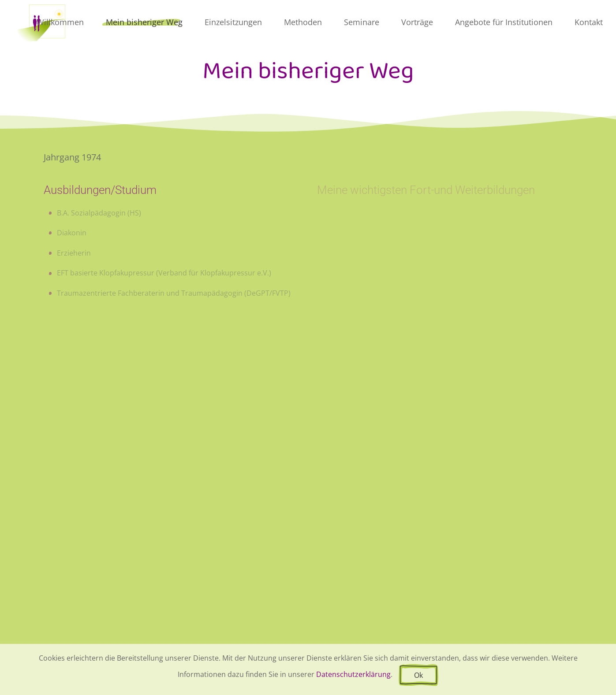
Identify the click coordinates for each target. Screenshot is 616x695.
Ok (418, 675)
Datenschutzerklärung (353, 674)
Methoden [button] (303, 22)
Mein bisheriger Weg (144, 22)
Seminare (362, 22)
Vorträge (417, 22)
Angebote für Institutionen (504, 22)
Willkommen (60, 22)
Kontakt (589, 22)
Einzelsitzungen (233, 22)
